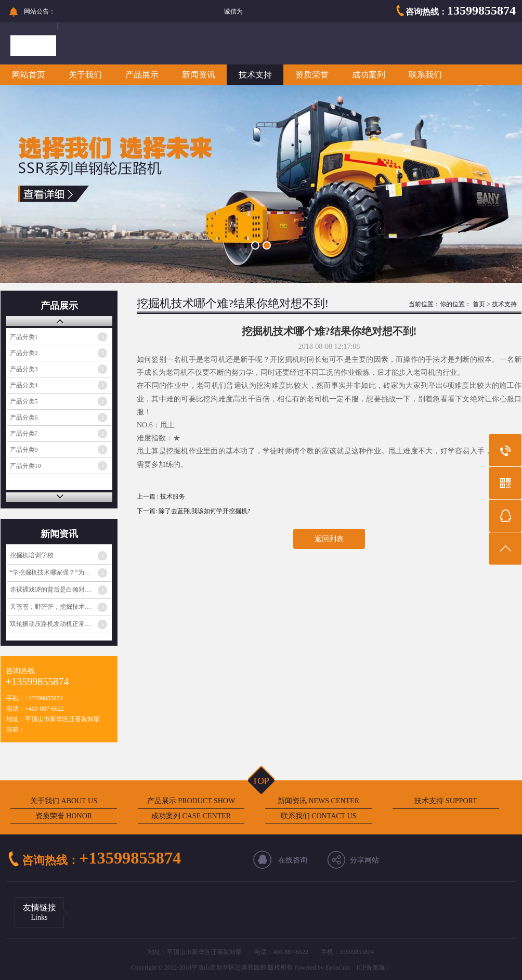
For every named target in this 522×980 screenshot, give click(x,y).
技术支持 (255, 75)
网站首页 (29, 75)
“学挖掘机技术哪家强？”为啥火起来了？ (60, 572)
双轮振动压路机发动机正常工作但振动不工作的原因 (60, 624)
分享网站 (364, 860)
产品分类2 (24, 353)
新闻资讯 (199, 75)
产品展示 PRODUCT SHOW (191, 801)
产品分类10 (25, 466)
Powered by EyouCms (321, 968)
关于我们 (85, 75)
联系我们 (425, 75)
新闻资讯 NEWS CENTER (318, 801)
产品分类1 (24, 337)
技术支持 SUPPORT (446, 801)
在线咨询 (293, 860)
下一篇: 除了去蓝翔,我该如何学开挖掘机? (194, 511)
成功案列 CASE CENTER (191, 816)
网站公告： (40, 11)
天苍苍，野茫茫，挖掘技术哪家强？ (60, 607)
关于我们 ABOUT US (64, 801)
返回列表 (329, 539)
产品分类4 (24, 385)
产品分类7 (24, 434)
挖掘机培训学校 (32, 555)
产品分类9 (24, 450)
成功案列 (369, 75)
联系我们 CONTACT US (319, 816)
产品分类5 (24, 401)
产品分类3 (24, 369)
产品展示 (142, 75)
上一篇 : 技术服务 (161, 496)
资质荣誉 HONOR (64, 816)
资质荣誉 (312, 75)
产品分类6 (24, 417)
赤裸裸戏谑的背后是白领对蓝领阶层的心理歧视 (60, 590)
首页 (479, 304)
